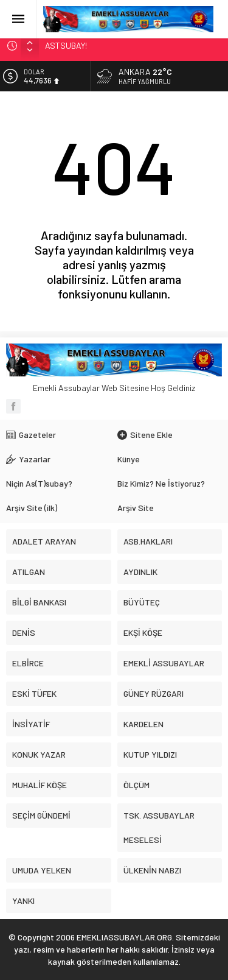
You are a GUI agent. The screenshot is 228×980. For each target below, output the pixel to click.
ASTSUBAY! (66, 45)
